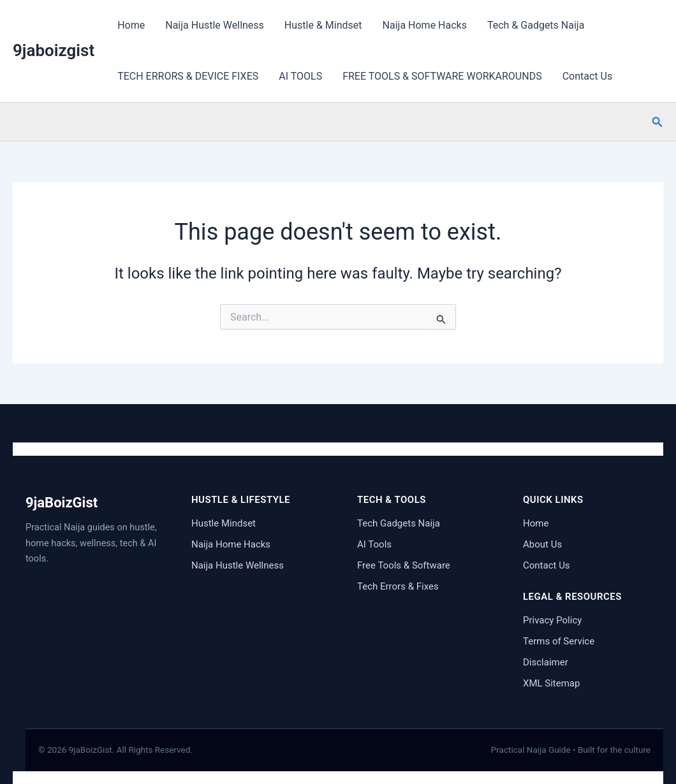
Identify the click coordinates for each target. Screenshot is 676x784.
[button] (658, 122)
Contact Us (588, 76)
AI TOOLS (300, 76)
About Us (542, 544)
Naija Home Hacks (425, 25)
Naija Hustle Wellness (215, 25)
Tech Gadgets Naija (399, 523)
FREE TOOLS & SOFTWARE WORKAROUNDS (442, 76)
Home (131, 25)
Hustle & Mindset (323, 25)
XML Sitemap (551, 683)
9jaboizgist (54, 50)
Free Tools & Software (404, 565)
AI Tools (374, 544)
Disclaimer (546, 662)
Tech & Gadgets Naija (536, 25)
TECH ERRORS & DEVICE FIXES (188, 76)
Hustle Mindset (224, 523)
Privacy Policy (552, 620)
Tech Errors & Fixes (398, 586)
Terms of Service (559, 641)
